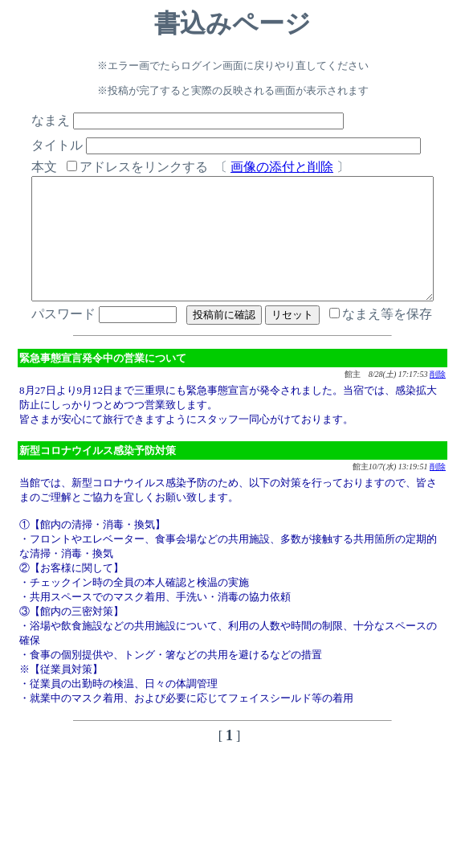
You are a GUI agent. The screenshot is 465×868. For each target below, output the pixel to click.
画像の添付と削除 (261, 167)
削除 (438, 398)
